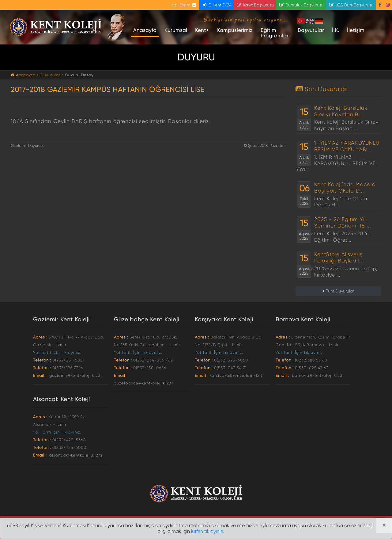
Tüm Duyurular (339, 291)
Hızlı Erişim (184, 5)
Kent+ (202, 30)
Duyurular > (52, 75)
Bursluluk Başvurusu (301, 5)
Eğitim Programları (275, 33)
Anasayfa (146, 30)
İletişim (356, 30)
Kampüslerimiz (235, 30)
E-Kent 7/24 (217, 5)
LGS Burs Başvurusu (351, 5)
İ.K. (335, 30)
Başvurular (311, 30)
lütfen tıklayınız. (207, 531)
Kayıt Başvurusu (255, 5)
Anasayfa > (26, 75)
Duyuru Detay (79, 75)
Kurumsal (176, 30)
